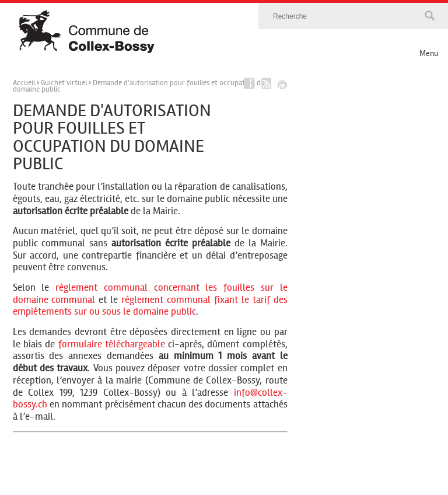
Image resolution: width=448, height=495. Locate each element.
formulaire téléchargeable (112, 344)
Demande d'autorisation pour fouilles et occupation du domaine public (139, 86)
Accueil (24, 83)
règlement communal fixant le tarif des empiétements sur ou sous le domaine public (150, 306)
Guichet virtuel (64, 83)
